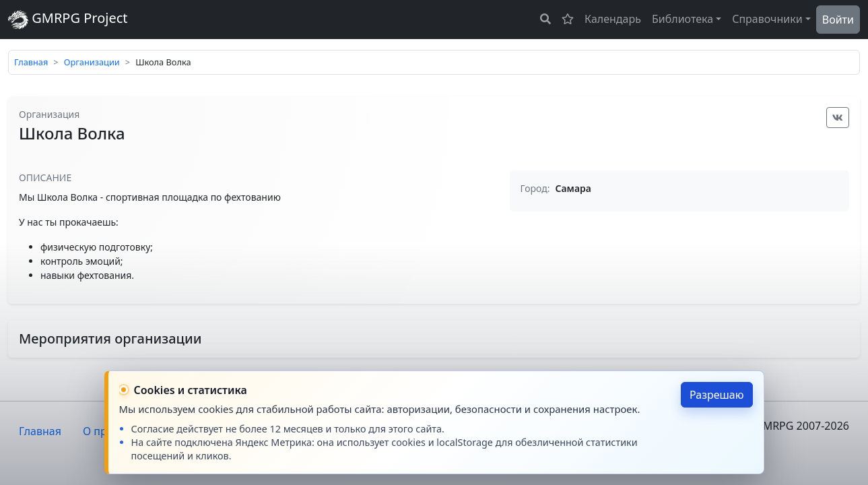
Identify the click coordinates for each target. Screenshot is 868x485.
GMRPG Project (68, 19)
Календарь (613, 19)
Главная (31, 62)
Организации (92, 62)
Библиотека (682, 19)
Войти (838, 20)
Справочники (767, 19)
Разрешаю (717, 395)
